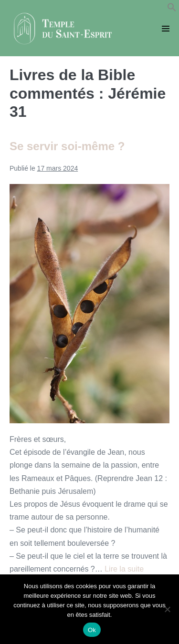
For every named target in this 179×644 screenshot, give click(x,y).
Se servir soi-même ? (67, 146)
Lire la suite (124, 569)
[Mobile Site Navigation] (166, 29)
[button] (172, 9)
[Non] (167, 609)
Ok (92, 630)
